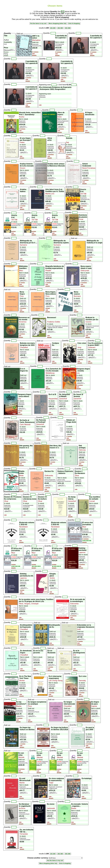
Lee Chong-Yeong (56, 681)
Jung (79, 347)
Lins (53, 194)
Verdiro (52, 578)
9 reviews (80, 385)
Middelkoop (50, 373)
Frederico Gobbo (54, 322)
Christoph (35, 604)
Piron (22, 296)
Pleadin (48, 271)
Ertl (74, 655)
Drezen (23, 168)
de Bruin (22, 808)
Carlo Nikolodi (25, 425)
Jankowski (51, 808)
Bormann (77, 296)
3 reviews (35, 52)
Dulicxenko (74, 604)
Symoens (23, 245)
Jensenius (22, 322)
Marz (21, 271)
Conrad (92, 501)
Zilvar (77, 476)
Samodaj (82, 681)
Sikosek (21, 757)
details (34, 55)
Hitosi (21, 604)
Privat (81, 219)
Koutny (22, 117)
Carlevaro (92, 347)
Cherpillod (24, 347)
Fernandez (24, 834)
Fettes (22, 142)
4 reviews (85, 180)
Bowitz (74, 808)
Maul (84, 527)
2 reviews (58, 52)
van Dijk (83, 194)
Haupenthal (53, 399)
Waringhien (36, 40)
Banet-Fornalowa (89, 168)
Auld (79, 629)
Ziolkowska (49, 476)
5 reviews (61, 129)
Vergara (27, 604)
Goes (60, 117)
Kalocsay (82, 450)
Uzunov (88, 322)
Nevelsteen (24, 527)
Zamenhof (63, 399)
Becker (22, 681)
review (13, 231)
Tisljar (51, 783)
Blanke (48, 194)
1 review (28, 78)
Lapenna (82, 552)
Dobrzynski (85, 271)
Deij (67, 142)
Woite (21, 476)
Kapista (94, 706)
